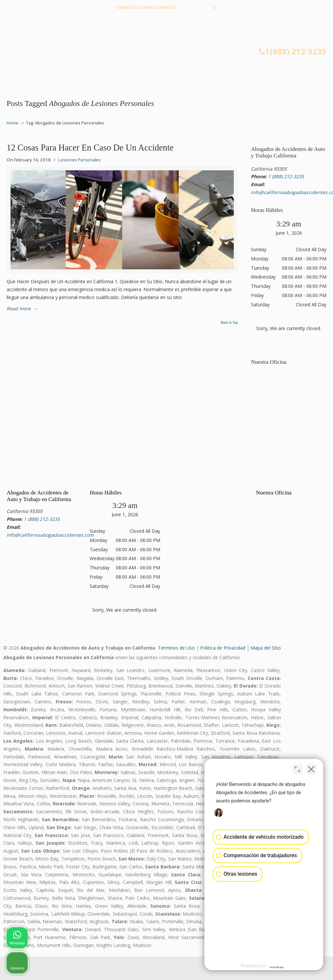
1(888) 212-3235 (293, 51)
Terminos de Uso (176, 648)
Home (13, 123)
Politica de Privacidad (223, 648)
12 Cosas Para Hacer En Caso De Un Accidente (90, 148)
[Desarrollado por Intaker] (277, 966)
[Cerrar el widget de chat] (311, 769)
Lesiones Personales (80, 160)
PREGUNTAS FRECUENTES (37, 7)
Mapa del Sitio (266, 648)
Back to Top (229, 323)
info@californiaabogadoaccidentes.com (166, 18)
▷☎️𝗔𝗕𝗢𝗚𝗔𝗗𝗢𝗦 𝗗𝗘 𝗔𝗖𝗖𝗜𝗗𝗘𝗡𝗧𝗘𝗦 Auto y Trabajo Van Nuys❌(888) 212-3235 (166, 47)
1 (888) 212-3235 (195, 7)
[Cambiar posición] (297, 769)
